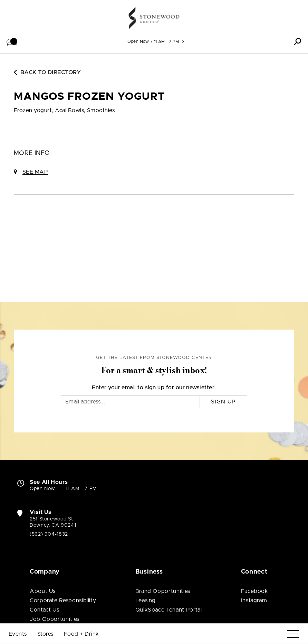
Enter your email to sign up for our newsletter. (154, 388)
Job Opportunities (55, 619)
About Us (43, 591)
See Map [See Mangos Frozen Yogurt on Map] (35, 172)
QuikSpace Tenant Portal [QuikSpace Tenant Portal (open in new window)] (169, 610)
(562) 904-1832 (49, 534)
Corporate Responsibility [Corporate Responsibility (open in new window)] (63, 601)
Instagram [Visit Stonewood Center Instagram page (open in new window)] (254, 601)
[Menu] (293, 634)
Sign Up (224, 402)
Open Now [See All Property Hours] (138, 41)
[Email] (130, 402)
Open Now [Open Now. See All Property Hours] (42, 489)
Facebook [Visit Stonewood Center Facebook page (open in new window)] (255, 591)
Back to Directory (47, 72)
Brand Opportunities (163, 591)
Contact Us (44, 610)
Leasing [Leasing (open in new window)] (146, 601)
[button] (12, 41)
